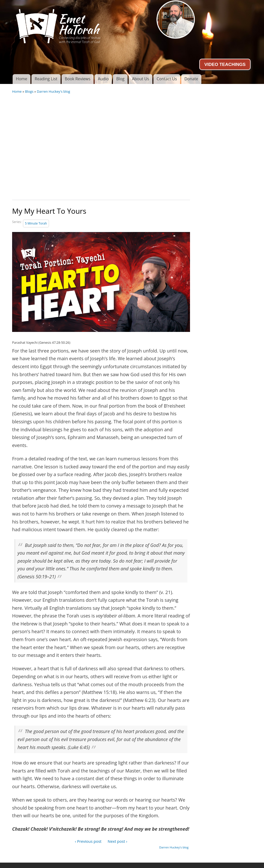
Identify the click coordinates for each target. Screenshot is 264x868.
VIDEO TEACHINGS (225, 64)
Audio (103, 79)
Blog (120, 79)
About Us (141, 79)
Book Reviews (77, 79)
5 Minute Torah (36, 223)
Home (21, 79)
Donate (191, 79)
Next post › (118, 841)
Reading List (46, 79)
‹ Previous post (88, 841)
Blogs (29, 91)
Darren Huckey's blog (53, 91)
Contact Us (167, 79)
